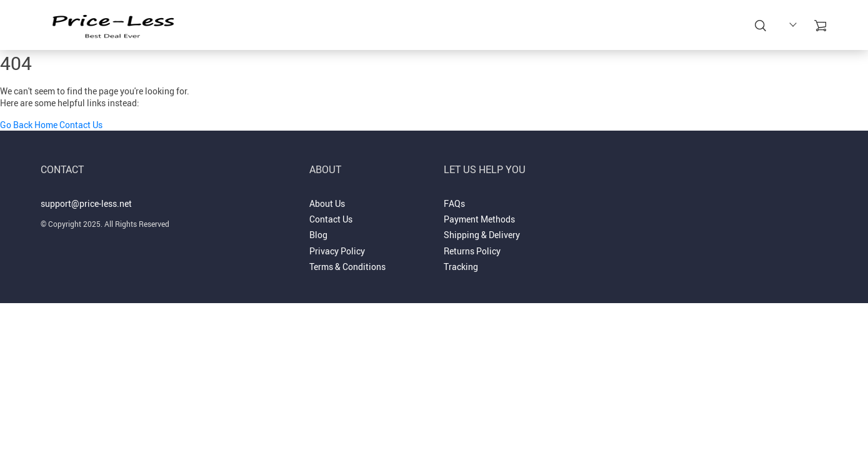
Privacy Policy (337, 251)
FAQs (454, 203)
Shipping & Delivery (482, 235)
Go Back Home (29, 125)
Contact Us (81, 125)
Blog (318, 235)
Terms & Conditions (347, 267)
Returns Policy (472, 251)
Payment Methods (479, 219)
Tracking (461, 267)
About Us (327, 203)
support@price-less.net (86, 203)
